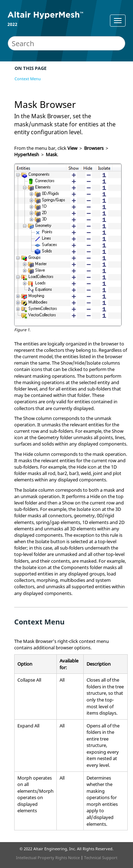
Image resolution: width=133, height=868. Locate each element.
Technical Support (101, 858)
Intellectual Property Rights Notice (48, 858)
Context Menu (28, 79)
